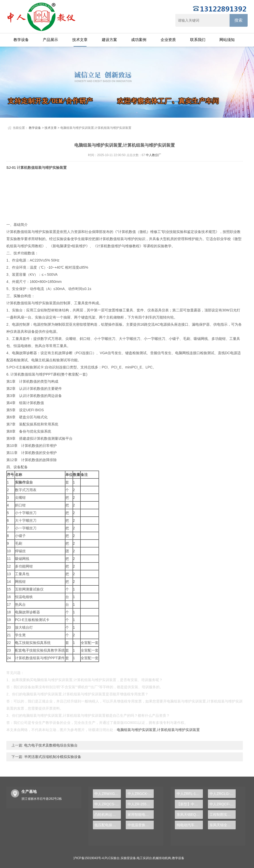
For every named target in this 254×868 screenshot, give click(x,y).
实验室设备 (128, 858)
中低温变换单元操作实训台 (141, 825)
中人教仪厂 (153, 155)
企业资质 (168, 40)
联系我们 (198, 40)
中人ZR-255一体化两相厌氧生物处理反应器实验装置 (141, 804)
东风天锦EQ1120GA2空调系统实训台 (190, 815)
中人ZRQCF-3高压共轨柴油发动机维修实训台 (223, 804)
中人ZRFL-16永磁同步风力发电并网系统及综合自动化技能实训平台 (190, 794)
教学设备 (21, 40)
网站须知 (227, 40)
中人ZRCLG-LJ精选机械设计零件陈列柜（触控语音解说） (223, 794)
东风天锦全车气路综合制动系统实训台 (223, 825)
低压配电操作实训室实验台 (108, 825)
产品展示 (50, 40)
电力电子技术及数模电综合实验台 (50, 745)
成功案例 (139, 40)
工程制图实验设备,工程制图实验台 (223, 815)
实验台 (19, 296)
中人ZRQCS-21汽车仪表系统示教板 (108, 804)
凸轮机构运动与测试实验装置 (108, 815)
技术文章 (80, 40)
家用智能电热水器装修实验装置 (141, 815)
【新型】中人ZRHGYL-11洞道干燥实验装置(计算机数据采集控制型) (190, 804)
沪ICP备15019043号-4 (89, 858)
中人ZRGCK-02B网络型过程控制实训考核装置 (141, 794)
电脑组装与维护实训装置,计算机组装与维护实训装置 (158, 730)
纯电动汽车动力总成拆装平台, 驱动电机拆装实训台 (190, 825)
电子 (26, 650)
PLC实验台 (112, 858)
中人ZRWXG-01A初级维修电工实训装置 (108, 794)
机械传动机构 (162, 858)
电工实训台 (144, 858)
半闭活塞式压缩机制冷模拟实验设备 (52, 757)
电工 (19, 643)
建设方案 (109, 40)
